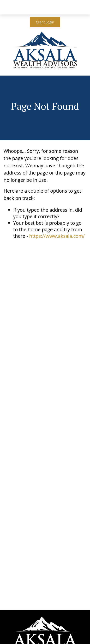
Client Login (45, 22)
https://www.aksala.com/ (57, 236)
